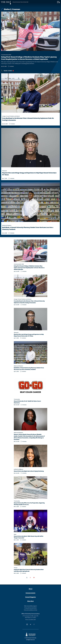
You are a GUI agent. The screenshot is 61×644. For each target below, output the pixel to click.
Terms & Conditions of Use (30, 610)
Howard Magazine (30, 597)
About (30, 589)
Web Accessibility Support (31, 606)
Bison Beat (30, 601)
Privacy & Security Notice (30, 608)
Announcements (30, 593)
